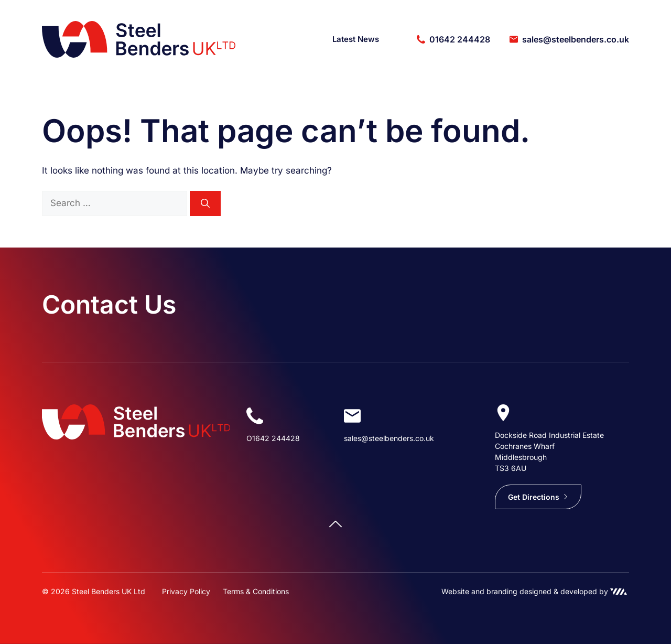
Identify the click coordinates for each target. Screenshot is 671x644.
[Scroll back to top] (335, 524)
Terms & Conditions (256, 591)
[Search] (205, 203)
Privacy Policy (186, 591)
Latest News (356, 39)
